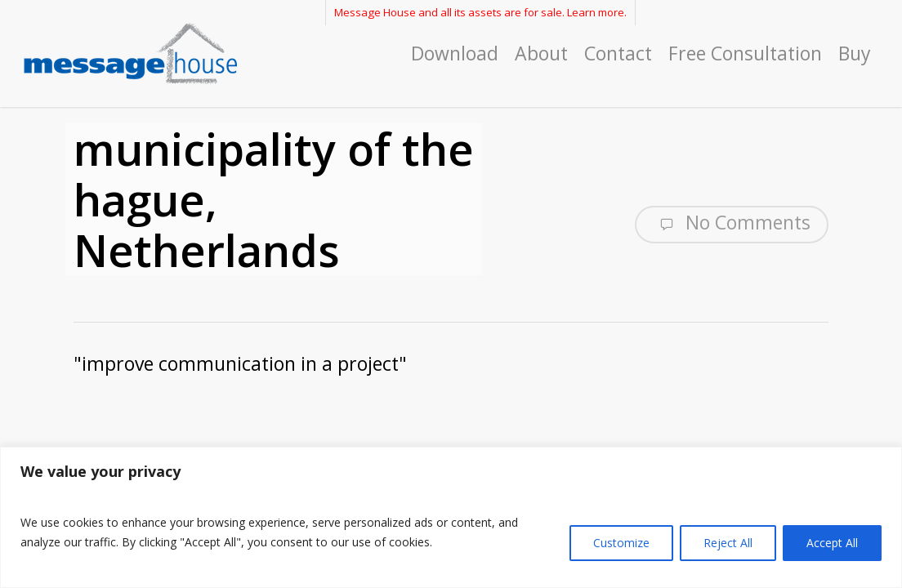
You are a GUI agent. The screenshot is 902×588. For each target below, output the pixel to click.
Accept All (832, 543)
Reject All (728, 543)
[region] (451, 517)
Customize (621, 543)
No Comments (732, 223)
